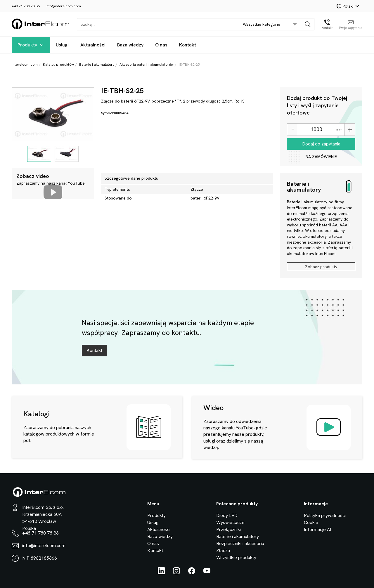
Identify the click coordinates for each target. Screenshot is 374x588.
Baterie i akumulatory (97, 65)
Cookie (311, 522)
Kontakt (188, 45)
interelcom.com (25, 65)
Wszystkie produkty (236, 557)
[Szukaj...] (156, 24)
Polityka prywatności (325, 515)
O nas (161, 45)
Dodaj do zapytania (321, 144)
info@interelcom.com (63, 6)
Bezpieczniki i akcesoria (240, 543)
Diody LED (227, 515)
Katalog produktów (58, 65)
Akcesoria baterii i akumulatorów (147, 65)
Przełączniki (228, 529)
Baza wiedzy (130, 45)
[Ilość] (316, 130)
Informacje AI (317, 529)
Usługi (62, 45)
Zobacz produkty (321, 267)
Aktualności (93, 45)
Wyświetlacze (230, 522)
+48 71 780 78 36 (26, 6)
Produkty (31, 45)
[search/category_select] (270, 24)
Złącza (223, 550)
